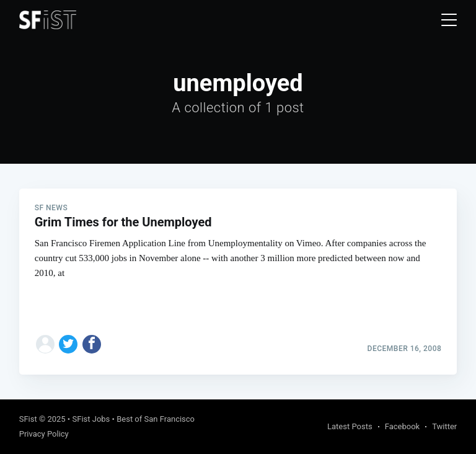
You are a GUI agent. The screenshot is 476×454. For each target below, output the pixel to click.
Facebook (402, 426)
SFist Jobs (91, 419)
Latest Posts (350, 426)
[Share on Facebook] (92, 344)
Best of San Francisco (156, 419)
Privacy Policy (44, 434)
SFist (28, 419)
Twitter (444, 426)
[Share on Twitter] (68, 344)
